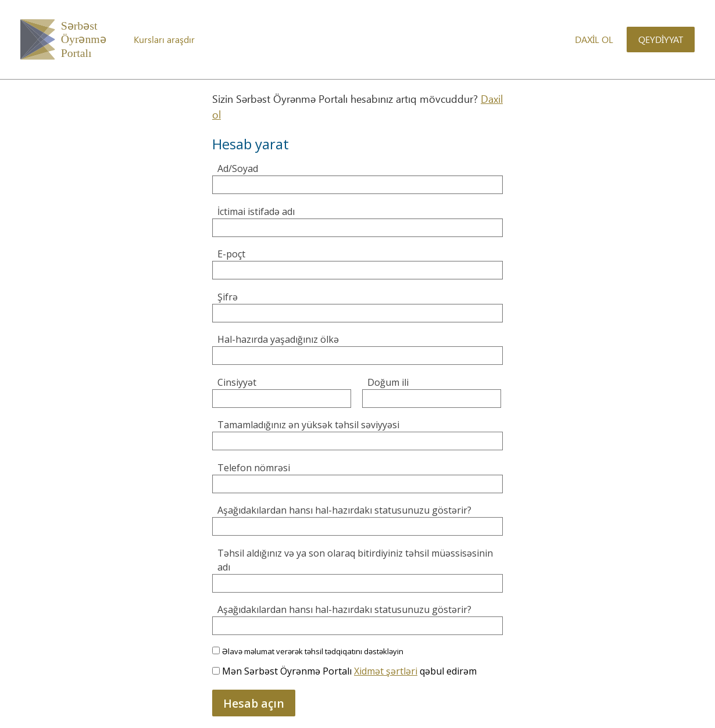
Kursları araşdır (164, 39)
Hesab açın (254, 703)
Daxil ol (594, 39)
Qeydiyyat (661, 39)
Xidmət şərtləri (386, 671)
